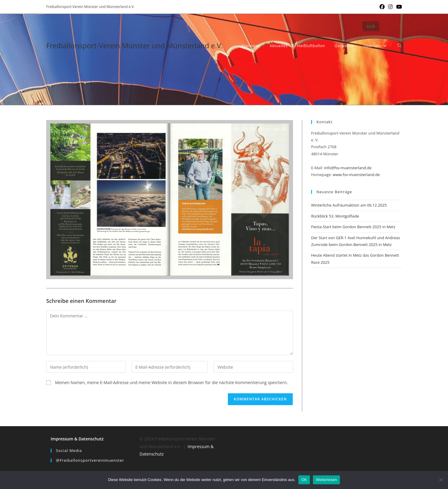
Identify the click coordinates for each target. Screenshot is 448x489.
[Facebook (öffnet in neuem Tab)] (382, 7)
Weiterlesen (326, 480)
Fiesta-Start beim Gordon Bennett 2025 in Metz (353, 227)
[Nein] (441, 480)
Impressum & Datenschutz (77, 439)
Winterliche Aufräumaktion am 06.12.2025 (349, 205)
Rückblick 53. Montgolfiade (335, 216)
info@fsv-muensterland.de (348, 168)
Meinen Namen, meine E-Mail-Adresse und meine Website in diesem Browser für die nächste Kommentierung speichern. (172, 382)
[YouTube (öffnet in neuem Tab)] (398, 7)
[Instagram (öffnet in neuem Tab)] (390, 7)
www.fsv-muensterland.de (356, 175)
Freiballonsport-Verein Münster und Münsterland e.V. (135, 45)
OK (304, 480)
